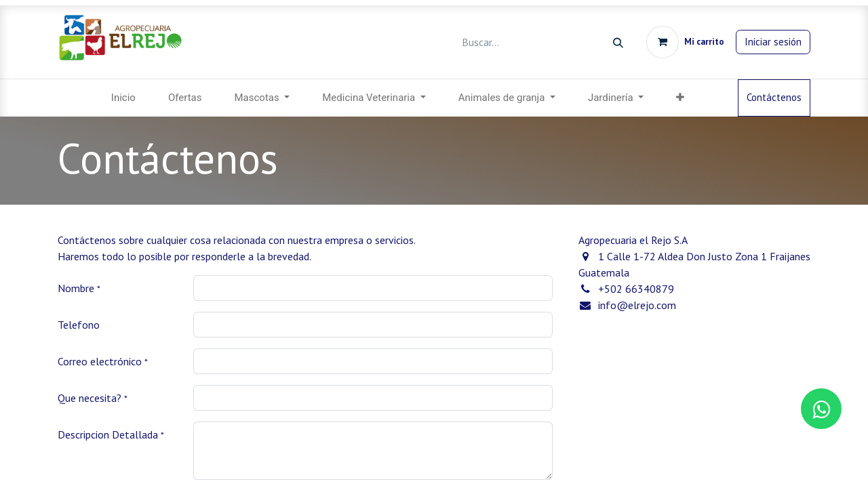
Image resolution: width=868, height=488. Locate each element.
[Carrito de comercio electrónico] (685, 42)
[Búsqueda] (618, 42)
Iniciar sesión (773, 42)
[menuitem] (123, 98)
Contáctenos (774, 97)
